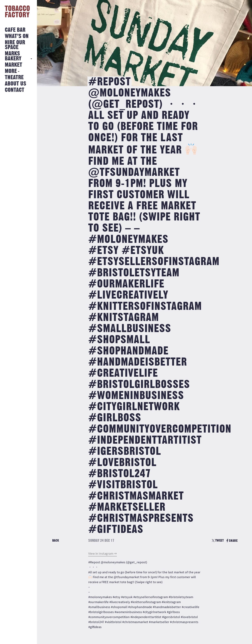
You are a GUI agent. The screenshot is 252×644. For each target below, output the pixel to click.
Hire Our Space (15, 45)
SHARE (232, 541)
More (11, 71)
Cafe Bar (15, 30)
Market (14, 65)
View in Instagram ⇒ (103, 553)
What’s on (17, 36)
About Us (16, 84)
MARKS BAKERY (13, 56)
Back (56, 541)
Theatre (14, 78)
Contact (15, 90)
